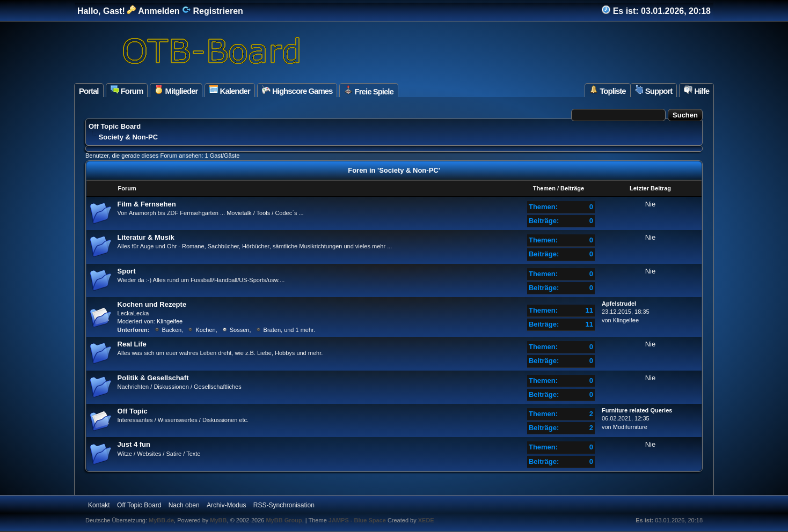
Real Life (132, 344)
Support (654, 90)
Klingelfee (170, 321)
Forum (127, 90)
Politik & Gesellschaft (153, 378)
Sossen (240, 330)
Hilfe (696, 90)
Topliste (608, 90)
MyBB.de (161, 520)
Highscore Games (297, 90)
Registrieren (213, 11)
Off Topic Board (115, 126)
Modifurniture (630, 427)
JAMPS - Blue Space (358, 520)
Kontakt (99, 505)
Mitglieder (176, 90)
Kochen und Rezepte (152, 304)
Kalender (229, 90)
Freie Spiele (369, 91)
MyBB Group (284, 520)
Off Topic (133, 411)
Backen (172, 330)
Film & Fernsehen (147, 204)
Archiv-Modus (226, 505)
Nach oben (184, 505)
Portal (89, 91)
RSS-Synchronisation (284, 505)
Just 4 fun (134, 444)
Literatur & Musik (146, 237)
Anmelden (153, 11)
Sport (127, 271)
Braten (272, 330)
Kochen (205, 330)
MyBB (218, 520)
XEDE (426, 520)
